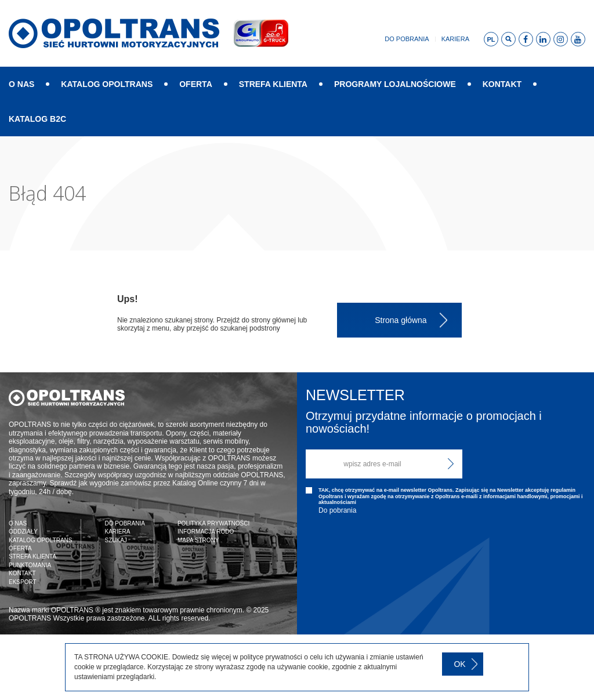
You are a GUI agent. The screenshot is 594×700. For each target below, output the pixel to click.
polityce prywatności (271, 657)
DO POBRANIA (124, 523)
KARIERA (117, 532)
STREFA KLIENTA (273, 84)
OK (459, 664)
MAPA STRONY (198, 540)
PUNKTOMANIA (30, 565)
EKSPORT (23, 582)
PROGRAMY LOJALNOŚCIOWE (395, 84)
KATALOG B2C (37, 119)
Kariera (455, 39)
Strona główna (401, 320)
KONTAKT (502, 84)
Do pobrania (407, 39)
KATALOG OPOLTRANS (107, 84)
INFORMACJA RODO (206, 532)
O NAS (21, 84)
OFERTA (196, 84)
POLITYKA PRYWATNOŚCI (213, 523)
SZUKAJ (115, 540)
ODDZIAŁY (23, 532)
